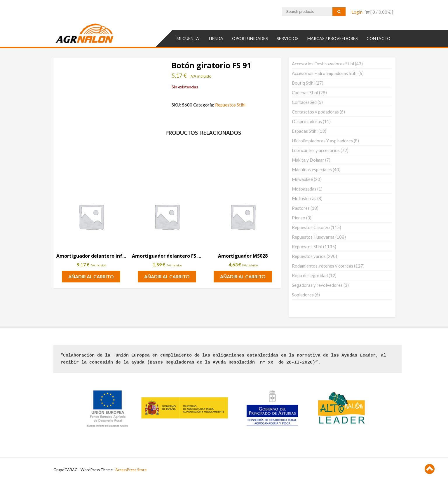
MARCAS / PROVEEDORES (333, 38)
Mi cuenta (188, 38)
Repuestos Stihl (230, 104)
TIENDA (216, 38)
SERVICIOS (288, 38)
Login (357, 12)
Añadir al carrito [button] (91, 276)
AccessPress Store (131, 470)
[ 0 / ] (379, 12)
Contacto (379, 38)
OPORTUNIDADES (250, 38)
